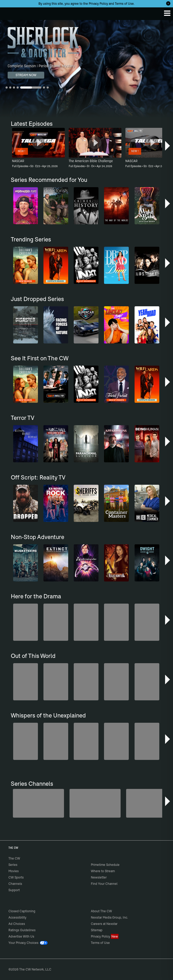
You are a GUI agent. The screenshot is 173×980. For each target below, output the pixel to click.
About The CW (101, 911)
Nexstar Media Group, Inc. (109, 917)
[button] (167, 147)
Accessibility (17, 917)
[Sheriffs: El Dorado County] (95, 803)
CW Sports (16, 877)
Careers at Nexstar (104, 924)
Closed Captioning (22, 911)
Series (13, 865)
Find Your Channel (104, 884)
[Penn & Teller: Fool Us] (38, 803)
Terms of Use (124, 4)
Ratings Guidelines (22, 930)
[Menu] (167, 13)
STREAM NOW (26, 75)
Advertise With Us (21, 936)
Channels (15, 884)
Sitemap (97, 930)
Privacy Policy (98, 4)
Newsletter (99, 877)
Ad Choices (17, 924)
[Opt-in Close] (168, 3)
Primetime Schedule (105, 865)
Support (14, 890)
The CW (9, 12)
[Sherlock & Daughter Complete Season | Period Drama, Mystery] (86, 69)
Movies (14, 871)
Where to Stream (103, 871)
